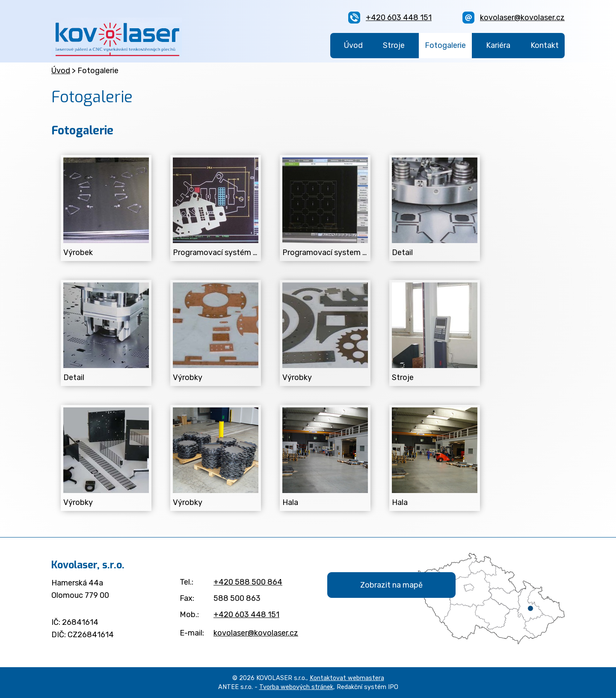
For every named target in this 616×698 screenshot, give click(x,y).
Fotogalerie (445, 45)
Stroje (394, 45)
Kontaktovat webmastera (347, 678)
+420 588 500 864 (248, 582)
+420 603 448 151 (399, 18)
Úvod (353, 45)
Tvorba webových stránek (296, 687)
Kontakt (545, 45)
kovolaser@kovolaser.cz (522, 18)
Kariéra (498, 45)
